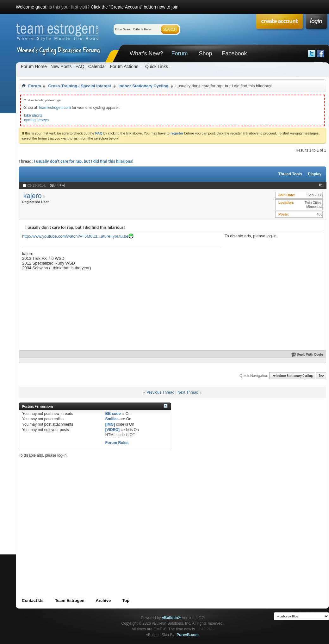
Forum (179, 53)
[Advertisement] (272, 278)
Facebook (234, 53)
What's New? (146, 53)
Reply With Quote (307, 355)
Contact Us (33, 600)
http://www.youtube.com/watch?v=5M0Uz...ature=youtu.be (75, 236)
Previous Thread (160, 392)
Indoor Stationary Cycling (143, 86)
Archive (103, 600)
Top (321, 376)
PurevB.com (188, 635)
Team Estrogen (70, 600)
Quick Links (157, 66)
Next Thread (188, 392)
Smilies (112, 419)
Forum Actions (124, 66)
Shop (205, 53)
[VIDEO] (112, 430)
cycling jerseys (36, 120)
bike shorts (33, 116)
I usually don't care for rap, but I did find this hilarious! (84, 161)
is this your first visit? (69, 7)
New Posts (61, 66)
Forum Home (34, 66)
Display (315, 174)
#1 (321, 185)
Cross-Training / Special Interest (80, 86)
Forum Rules (117, 443)
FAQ (80, 66)
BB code (113, 414)
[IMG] (110, 424)
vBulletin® (171, 618)
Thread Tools (290, 174)
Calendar (97, 66)
